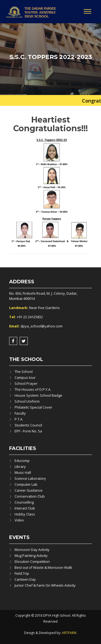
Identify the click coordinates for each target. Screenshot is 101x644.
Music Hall (23, 472)
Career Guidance (29, 490)
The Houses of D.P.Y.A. (33, 389)
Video (19, 520)
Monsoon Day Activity (32, 550)
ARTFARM (69, 633)
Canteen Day (25, 579)
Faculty (20, 413)
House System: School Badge (38, 395)
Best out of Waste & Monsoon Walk (43, 567)
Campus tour (25, 377)
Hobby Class (25, 514)
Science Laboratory (30, 478)
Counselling (24, 502)
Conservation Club (30, 496)
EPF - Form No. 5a (28, 431)
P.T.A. (19, 419)
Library (20, 466)
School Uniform (27, 401)
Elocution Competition (32, 561)
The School (24, 372)
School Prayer (26, 383)
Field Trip (22, 573)
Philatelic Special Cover (33, 407)
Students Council (28, 425)
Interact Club (25, 508)
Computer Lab (26, 484)
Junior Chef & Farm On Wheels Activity (45, 585)
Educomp (22, 461)
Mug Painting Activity (31, 556)
